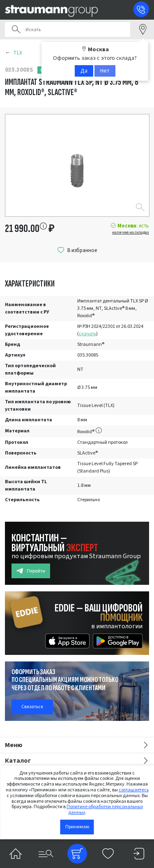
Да (84, 71)
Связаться (32, 707)
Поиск (16, 30)
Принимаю (77, 827)
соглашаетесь (134, 790)
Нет (105, 71)
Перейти (31, 571)
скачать (87, 334)
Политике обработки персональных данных (105, 810)
